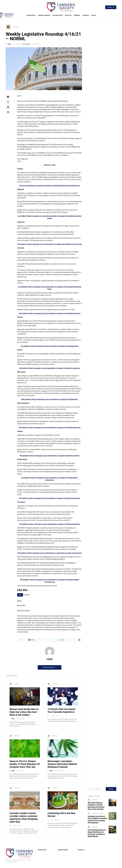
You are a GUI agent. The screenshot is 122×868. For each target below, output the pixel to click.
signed (49, 106)
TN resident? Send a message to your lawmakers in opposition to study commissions (50, 554)
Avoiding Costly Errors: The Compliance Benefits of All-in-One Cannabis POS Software (97, 820)
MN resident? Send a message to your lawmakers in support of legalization (50, 400)
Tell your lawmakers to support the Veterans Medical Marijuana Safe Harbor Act (50, 186)
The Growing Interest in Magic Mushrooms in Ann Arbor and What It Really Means (97, 834)
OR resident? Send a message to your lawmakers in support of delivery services (50, 456)
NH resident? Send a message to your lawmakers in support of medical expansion (50, 428)
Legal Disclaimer (63, 851)
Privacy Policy (42, 851)
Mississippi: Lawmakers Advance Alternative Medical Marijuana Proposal (62, 765)
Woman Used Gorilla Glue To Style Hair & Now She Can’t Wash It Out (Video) (24, 713)
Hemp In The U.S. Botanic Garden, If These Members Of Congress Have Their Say (25, 765)
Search (111, 790)
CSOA (9, 45)
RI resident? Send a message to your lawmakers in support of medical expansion (50, 499)
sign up (31, 154)
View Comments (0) (49, 668)
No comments (26, 45)
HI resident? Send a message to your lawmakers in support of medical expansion (50, 369)
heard (42, 122)
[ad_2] (19, 602)
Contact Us (81, 851)
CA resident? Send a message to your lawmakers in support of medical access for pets (50, 245)
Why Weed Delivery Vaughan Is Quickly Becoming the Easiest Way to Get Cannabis (96, 807)
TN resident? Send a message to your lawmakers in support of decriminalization (50, 525)
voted (72, 139)
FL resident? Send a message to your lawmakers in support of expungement (50, 347)
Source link (21, 606)
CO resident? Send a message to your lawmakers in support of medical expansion (50, 314)
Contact (111, 7)
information (48, 131)
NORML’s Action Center (30, 148)
